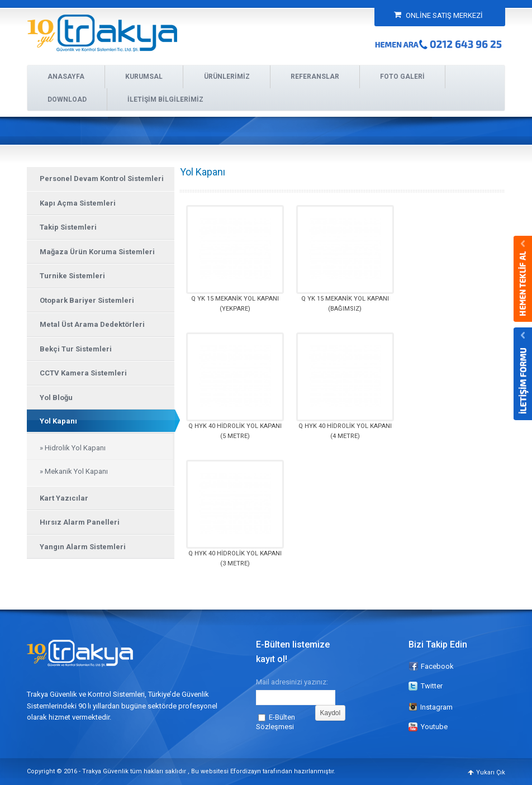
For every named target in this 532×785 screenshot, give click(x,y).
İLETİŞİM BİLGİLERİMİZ (165, 99)
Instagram (431, 707)
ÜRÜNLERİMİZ (227, 77)
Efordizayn (246, 771)
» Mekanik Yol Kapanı (74, 471)
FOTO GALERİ (402, 77)
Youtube (434, 727)
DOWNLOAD (67, 99)
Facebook (437, 666)
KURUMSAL (144, 77)
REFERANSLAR (315, 77)
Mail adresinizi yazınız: (292, 682)
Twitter (432, 686)
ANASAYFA (66, 77)
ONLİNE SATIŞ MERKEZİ (438, 15)
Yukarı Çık (491, 772)
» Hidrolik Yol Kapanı (73, 448)
